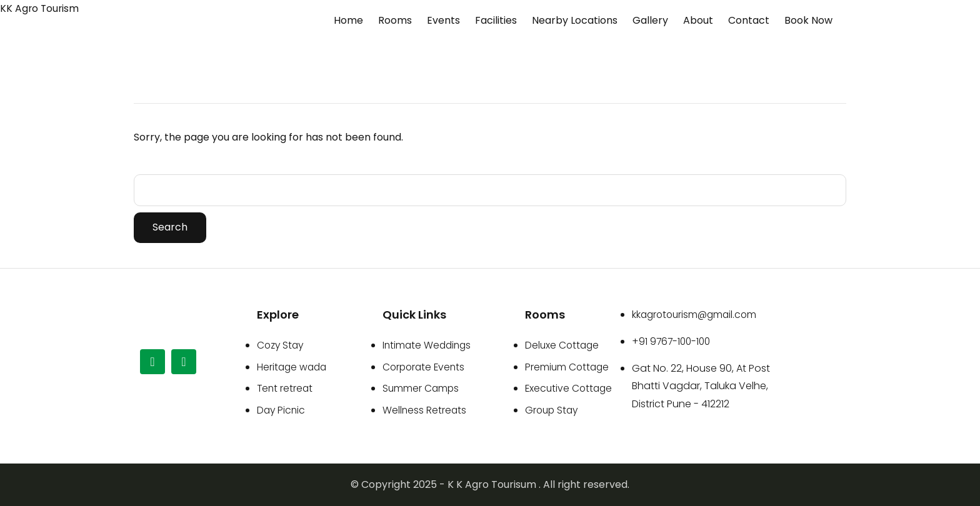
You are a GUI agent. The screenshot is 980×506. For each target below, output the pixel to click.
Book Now (808, 20)
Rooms (395, 20)
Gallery (650, 20)
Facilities (496, 20)
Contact (749, 20)
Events (443, 20)
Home (348, 20)
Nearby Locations (575, 20)
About (698, 20)
